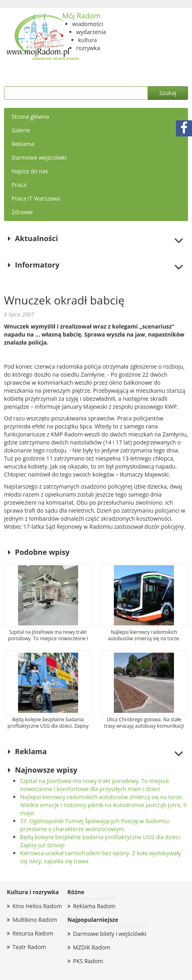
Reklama (23, 144)
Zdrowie (22, 212)
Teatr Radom (29, 947)
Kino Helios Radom (37, 906)
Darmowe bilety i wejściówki (110, 934)
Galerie (21, 130)
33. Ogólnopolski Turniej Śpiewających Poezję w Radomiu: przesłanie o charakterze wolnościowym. (95, 825)
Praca (19, 185)
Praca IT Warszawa (36, 198)
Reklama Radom (94, 906)
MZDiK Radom (92, 947)
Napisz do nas (30, 171)
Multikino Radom (35, 920)
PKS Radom (88, 961)
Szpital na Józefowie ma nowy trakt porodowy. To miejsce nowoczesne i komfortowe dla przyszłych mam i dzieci (94, 785)
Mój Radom (81, 16)
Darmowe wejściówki (39, 157)
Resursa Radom (33, 933)
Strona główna (30, 117)
